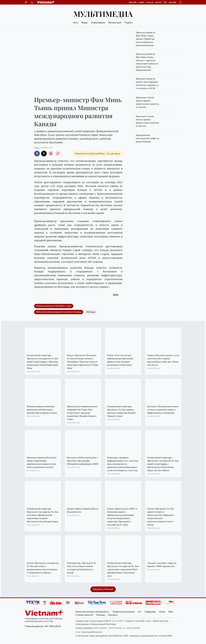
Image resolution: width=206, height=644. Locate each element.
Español (158, 2)
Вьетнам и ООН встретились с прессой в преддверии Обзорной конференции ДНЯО (83, 461)
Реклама (101, 615)
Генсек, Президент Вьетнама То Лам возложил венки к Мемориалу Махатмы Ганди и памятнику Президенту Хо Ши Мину (83, 362)
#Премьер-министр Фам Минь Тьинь (54, 306)
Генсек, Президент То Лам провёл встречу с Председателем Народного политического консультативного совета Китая (161, 517)
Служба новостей (84, 615)
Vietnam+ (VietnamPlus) (46, 2)
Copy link (58, 154)
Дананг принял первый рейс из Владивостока (83, 510)
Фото (76, 23)
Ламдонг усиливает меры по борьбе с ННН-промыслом (162, 565)
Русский (172, 2)
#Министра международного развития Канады (59, 312)
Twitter (44, 154)
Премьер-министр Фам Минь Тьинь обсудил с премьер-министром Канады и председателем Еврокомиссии (147, 62)
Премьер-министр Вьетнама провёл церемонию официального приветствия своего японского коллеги (42, 462)
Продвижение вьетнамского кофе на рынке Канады (147, 138)
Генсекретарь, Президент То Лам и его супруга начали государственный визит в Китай (81, 568)
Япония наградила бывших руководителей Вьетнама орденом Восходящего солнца (42, 410)
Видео (85, 23)
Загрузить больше (103, 589)
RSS (140, 612)
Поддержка (150, 612)
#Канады (91, 312)
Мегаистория (115, 23)
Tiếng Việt (133, 2)
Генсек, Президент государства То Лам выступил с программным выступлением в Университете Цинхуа (43, 568)
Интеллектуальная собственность (92, 612)
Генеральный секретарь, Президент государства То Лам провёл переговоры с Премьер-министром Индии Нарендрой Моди (43, 362)
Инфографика (98, 23)
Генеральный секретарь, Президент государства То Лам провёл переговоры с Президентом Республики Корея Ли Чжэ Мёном (163, 464)
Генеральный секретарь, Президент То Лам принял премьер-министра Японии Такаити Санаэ (121, 411)
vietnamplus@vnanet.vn (92, 632)
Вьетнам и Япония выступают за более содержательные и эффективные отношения (163, 410)
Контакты (113, 615)
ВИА (171, 612)
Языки (162, 612)
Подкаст (129, 23)
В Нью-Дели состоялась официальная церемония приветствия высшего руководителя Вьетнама (120, 360)
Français (150, 2)
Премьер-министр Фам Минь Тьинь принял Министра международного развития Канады (145, 39)
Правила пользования (124, 612)
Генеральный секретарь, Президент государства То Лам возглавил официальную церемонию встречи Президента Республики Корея (42, 515)
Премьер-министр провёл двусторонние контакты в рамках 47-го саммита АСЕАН (148, 83)
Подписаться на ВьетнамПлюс (90, 154)
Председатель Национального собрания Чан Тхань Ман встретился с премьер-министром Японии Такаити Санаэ (82, 413)
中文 (165, 2)
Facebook (37, 154)
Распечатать (51, 154)
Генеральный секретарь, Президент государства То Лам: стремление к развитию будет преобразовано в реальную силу (123, 569)
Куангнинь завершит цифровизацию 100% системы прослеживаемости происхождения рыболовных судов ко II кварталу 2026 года (123, 464)
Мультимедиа (103, 14)
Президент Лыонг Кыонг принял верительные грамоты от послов (147, 102)
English (141, 2)
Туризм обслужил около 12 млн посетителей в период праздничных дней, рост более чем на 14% (163, 360)
